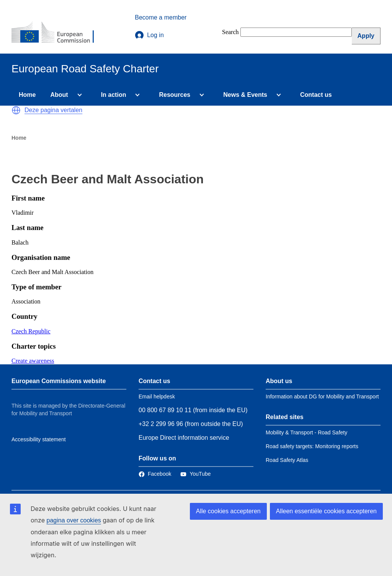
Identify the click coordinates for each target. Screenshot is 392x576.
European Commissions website (59, 381)
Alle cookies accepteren (228, 511)
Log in (149, 35)
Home (27, 95)
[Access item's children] (78, 95)
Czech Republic (31, 331)
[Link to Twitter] (195, 474)
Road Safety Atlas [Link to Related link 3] (287, 460)
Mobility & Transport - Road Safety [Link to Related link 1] (306, 432)
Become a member (161, 17)
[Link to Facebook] (155, 474)
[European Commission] (58, 33)
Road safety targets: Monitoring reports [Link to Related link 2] (312, 446)
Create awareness (33, 361)
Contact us (316, 95)
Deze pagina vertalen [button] (53, 110)
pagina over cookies (73, 520)
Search (230, 32)
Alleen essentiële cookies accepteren (326, 511)
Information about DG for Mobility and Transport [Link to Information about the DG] (322, 397)
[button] (16, 110)
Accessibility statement (39, 439)
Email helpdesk (157, 397)
